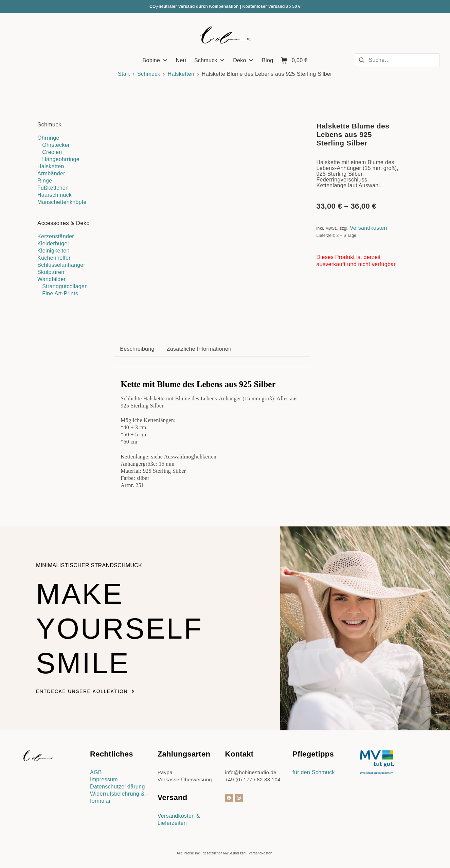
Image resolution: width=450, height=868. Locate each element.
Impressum (104, 779)
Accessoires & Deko (64, 223)
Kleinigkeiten (53, 251)
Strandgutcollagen (65, 286)
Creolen (52, 152)
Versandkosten (368, 228)
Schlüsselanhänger (61, 265)
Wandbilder (51, 279)
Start (124, 74)
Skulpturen (51, 272)
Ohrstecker (56, 145)
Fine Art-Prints (60, 293)
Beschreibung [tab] (137, 349)
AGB (96, 772)
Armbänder (51, 173)
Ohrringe (48, 138)
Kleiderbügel (53, 244)
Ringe (45, 181)
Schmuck (149, 74)
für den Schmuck (314, 772)
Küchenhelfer (54, 258)
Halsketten (181, 74)
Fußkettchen (53, 188)
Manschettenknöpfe (62, 202)
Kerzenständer (56, 236)
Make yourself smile (120, 629)
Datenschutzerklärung (118, 787)
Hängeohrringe (61, 159)
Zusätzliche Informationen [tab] (199, 349)
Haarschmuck (55, 195)
